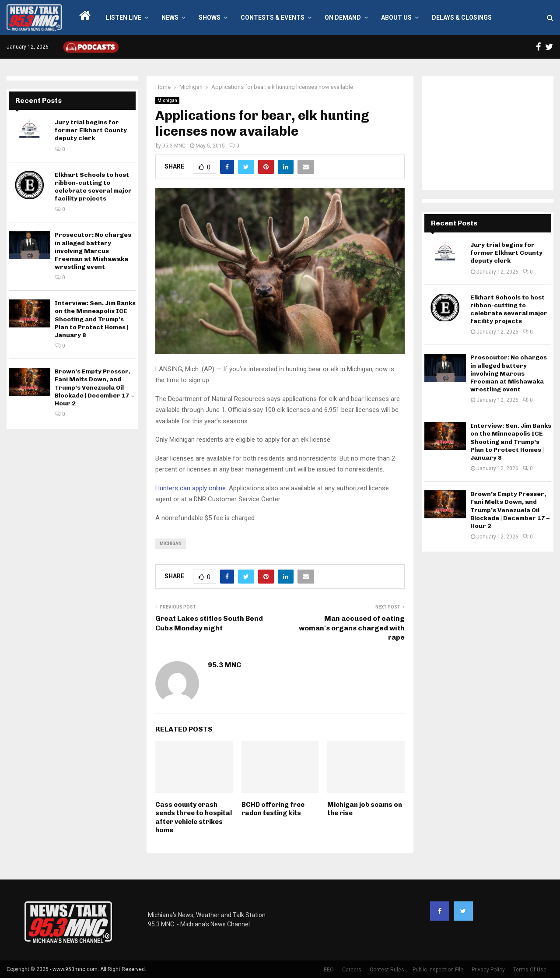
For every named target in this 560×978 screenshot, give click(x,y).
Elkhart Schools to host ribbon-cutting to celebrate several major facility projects (93, 187)
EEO (329, 970)
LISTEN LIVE (124, 18)
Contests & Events (273, 18)
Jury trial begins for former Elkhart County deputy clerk (91, 130)
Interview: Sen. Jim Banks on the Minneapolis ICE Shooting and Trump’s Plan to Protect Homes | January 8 (95, 319)
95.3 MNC (174, 146)
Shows (210, 18)
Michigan (167, 100)
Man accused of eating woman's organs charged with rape (352, 628)
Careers (352, 970)
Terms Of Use (530, 970)
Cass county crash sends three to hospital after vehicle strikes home (194, 818)
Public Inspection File (438, 970)
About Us (396, 18)
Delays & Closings (462, 18)
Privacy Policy (488, 970)
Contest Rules (387, 970)
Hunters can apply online (191, 488)
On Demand (343, 18)
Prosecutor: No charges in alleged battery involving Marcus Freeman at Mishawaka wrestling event (93, 251)
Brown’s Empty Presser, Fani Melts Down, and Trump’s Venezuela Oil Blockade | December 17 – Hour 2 (94, 387)
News (170, 18)
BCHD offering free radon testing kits (273, 809)
